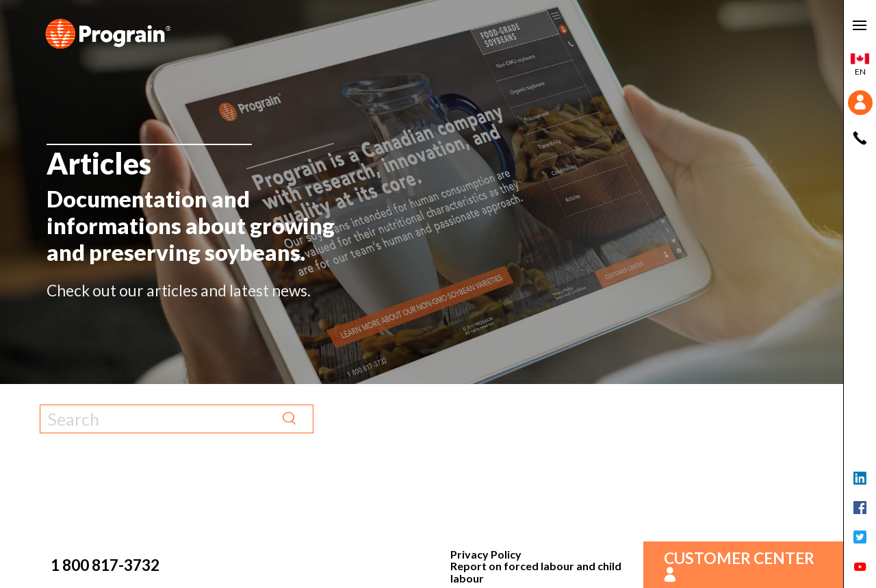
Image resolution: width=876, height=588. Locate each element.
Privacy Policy (486, 554)
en (860, 65)
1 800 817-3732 (105, 565)
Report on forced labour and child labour (536, 572)
